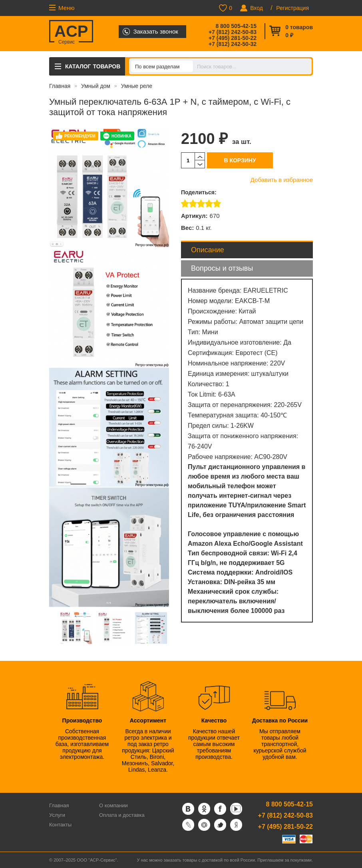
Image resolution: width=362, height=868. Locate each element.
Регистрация (292, 8)
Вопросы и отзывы (222, 268)
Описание (208, 250)
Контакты (60, 825)
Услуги (57, 815)
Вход (257, 8)
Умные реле (137, 86)
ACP (71, 32)
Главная (60, 86)
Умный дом (96, 86)
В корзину (240, 160)
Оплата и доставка (122, 815)
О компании (113, 805)
